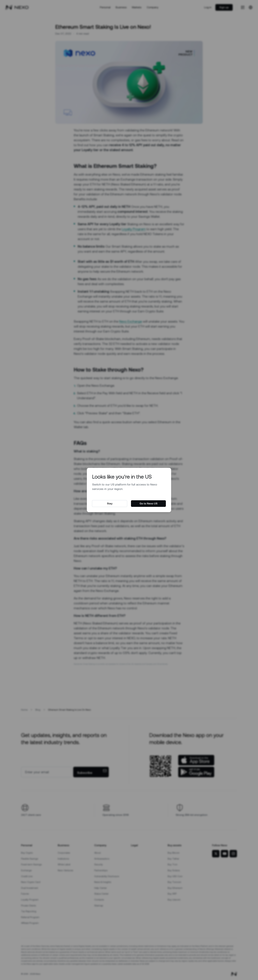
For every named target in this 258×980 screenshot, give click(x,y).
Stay (110, 503)
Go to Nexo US (148, 503)
